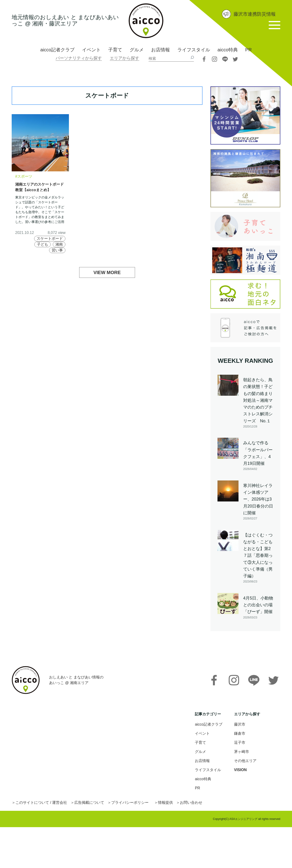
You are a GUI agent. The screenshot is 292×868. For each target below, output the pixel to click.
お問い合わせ (191, 803)
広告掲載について (89, 803)
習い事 (57, 250)
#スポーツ (24, 176)
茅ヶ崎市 (242, 752)
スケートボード (50, 238)
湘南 (59, 244)
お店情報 (160, 50)
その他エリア (245, 761)
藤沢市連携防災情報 (255, 14)
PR (249, 50)
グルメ (137, 50)
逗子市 (240, 743)
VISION (240, 770)
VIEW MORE (107, 272)
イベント (91, 50)
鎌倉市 (240, 733)
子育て (115, 50)
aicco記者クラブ (57, 50)
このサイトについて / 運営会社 (41, 803)
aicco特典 (228, 50)
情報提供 (165, 803)
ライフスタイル (194, 50)
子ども (43, 244)
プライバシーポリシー (130, 803)
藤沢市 (240, 724)
